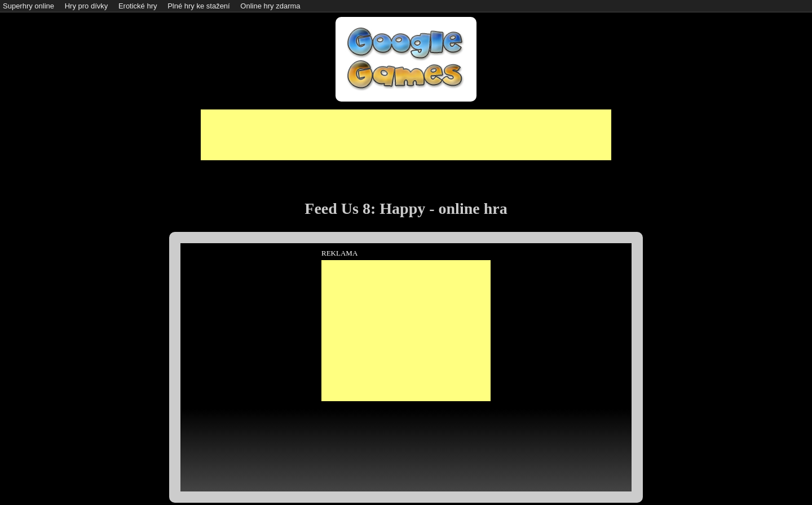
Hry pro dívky (87, 6)
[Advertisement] (406, 135)
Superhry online (28, 6)
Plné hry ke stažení (199, 6)
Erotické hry (138, 6)
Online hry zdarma (270, 6)
